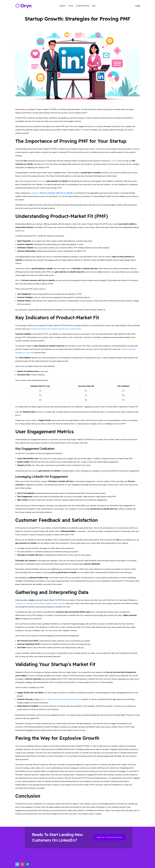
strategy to (52, 193)
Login (138, 6)
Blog (94, 6)
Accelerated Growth (83, 6)
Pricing (71, 6)
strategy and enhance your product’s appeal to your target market (56, 329)
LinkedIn (114, 161)
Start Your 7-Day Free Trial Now (109, 837)
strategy (41, 181)
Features (63, 6)
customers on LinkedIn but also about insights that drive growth (40, 603)
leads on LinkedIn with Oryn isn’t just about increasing (60, 699)
